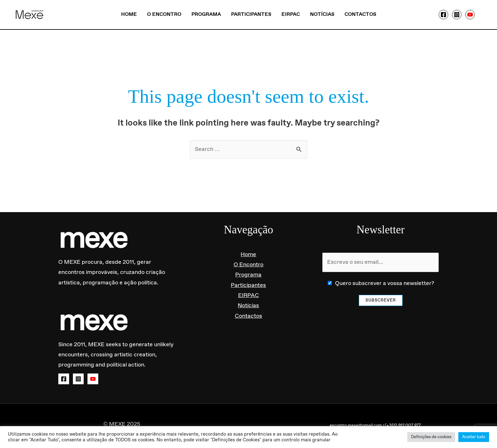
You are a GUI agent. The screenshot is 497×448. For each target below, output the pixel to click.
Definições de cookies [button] (431, 437)
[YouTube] (470, 15)
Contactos (360, 14)
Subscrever (381, 300)
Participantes (251, 14)
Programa (206, 14)
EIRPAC (291, 14)
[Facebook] (443, 15)
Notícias (322, 14)
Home (129, 14)
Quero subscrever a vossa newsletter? (385, 283)
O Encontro (164, 14)
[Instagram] (457, 15)
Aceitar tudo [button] (474, 437)
